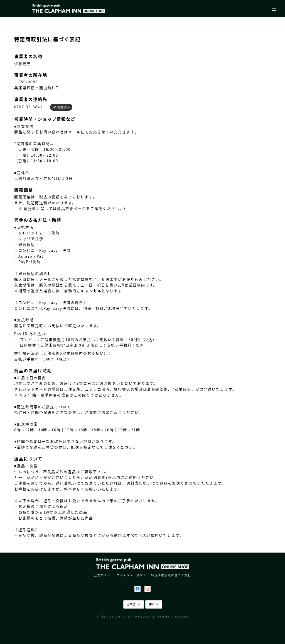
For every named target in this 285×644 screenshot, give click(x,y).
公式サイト (102, 575)
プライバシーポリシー (133, 575)
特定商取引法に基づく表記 (171, 575)
